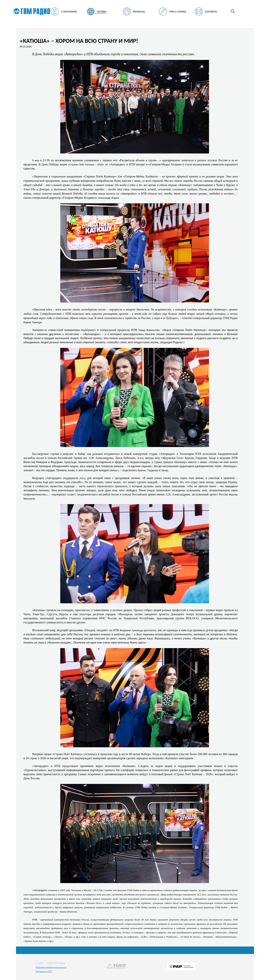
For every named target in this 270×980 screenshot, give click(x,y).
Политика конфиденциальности (51, 967)
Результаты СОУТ (44, 971)
